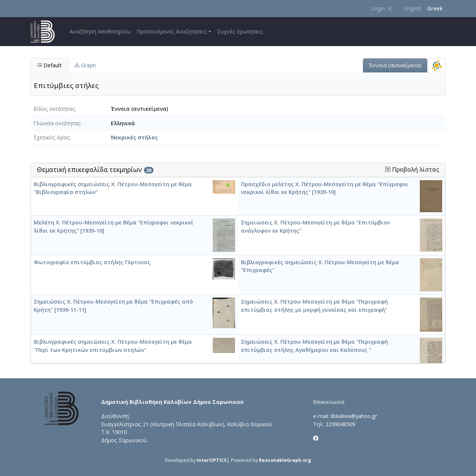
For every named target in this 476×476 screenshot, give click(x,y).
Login (382, 8)
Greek (435, 8)
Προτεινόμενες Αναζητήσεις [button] (172, 31)
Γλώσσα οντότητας (57, 123)
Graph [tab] (85, 65)
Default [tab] (49, 65)
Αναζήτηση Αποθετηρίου (100, 31)
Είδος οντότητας (54, 109)
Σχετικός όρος (52, 137)
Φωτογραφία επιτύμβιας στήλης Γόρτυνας (92, 262)
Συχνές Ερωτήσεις (240, 31)
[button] (387, 169)
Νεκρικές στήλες (134, 137)
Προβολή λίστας (412, 170)
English (413, 8)
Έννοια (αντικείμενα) (395, 65)
